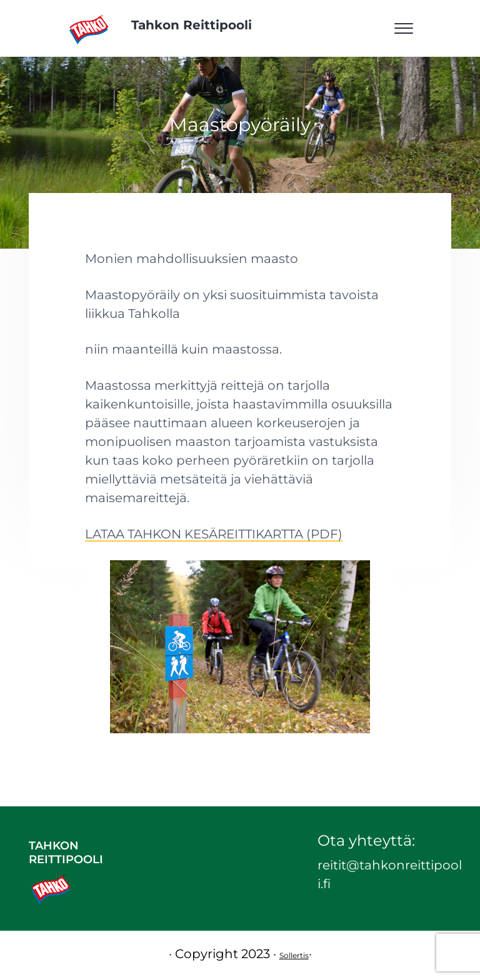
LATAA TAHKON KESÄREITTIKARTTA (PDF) (214, 534)
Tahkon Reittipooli (192, 25)
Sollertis (294, 955)
